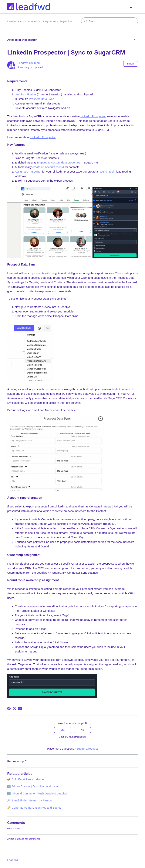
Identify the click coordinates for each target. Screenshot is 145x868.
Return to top (18, 761)
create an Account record (48, 167)
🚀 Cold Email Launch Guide (25, 779)
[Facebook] (9, 708)
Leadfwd (12, 21)
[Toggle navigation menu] (131, 7)
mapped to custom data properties (59, 162)
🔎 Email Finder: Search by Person (29, 800)
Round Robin (107, 172)
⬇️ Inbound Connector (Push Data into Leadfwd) (38, 793)
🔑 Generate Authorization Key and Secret (34, 808)
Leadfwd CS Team (29, 63)
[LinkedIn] (20, 708)
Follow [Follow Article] (131, 64)
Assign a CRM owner (28, 172)
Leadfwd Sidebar (25, 94)
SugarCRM (66, 21)
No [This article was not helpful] (82, 730)
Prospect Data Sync (41, 99)
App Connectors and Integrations (38, 21)
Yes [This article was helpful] (63, 730)
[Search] (110, 21)
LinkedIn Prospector (93, 116)
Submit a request (87, 749)
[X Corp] (15, 708)
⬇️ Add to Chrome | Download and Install (33, 786)
